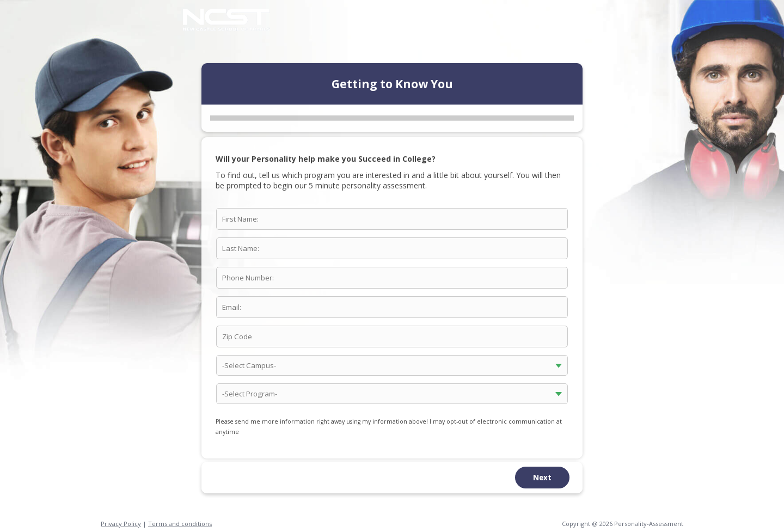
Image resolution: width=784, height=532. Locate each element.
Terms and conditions (180, 524)
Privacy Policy (121, 524)
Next (542, 478)
